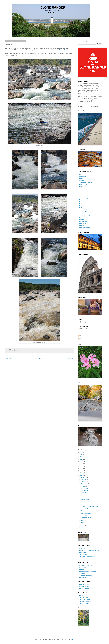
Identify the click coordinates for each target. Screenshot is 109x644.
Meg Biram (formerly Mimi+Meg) (88, 571)
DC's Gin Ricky (85, 488)
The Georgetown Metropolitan (87, 556)
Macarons (83, 511)
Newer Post (9, 359)
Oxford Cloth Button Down (86, 575)
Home (40, 359)
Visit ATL (82, 218)
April (82, 527)
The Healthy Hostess (85, 599)
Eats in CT (82, 188)
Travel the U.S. (83, 212)
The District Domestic (85, 597)
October (83, 482)
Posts (81, 336)
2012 (81, 475)
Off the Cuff (82, 573)
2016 (81, 466)
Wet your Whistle (84, 222)
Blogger (72, 639)
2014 (81, 471)
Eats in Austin (83, 186)
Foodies (81, 202)
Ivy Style (82, 569)
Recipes (81, 208)
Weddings (82, 220)
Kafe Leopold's (85, 509)
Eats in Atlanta (83, 184)
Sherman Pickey (85, 499)
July (82, 521)
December (84, 477)
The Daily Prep (83, 554)
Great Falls (84, 493)
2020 (81, 457)
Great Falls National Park (66, 50)
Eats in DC (82, 190)
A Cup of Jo (82, 548)
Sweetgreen (84, 502)
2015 (81, 468)
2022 (81, 452)
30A (80, 174)
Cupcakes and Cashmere (86, 565)
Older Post (71, 359)
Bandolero (83, 495)
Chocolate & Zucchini (85, 586)
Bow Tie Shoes (85, 504)
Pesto (82, 497)
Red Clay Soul (83, 577)
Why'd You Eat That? (85, 603)
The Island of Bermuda (85, 210)
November (84, 479)
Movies (81, 206)
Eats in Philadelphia (84, 198)
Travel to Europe (84, 214)
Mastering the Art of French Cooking (90, 506)
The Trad (82, 558)
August (83, 486)
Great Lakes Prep (84, 567)
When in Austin (83, 224)
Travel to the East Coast (86, 216)
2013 (81, 473)
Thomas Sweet (85, 515)
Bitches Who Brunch (85, 588)
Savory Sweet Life (84, 584)
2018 (81, 462)
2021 (81, 455)
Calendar (82, 180)
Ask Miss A (82, 595)
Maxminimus (83, 552)
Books (81, 178)
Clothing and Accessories (86, 182)
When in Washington (26, 352)
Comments (82, 339)
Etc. (80, 200)
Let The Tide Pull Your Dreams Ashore (89, 550)
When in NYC (83, 226)
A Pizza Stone (84, 490)
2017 (81, 464)
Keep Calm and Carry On (87, 513)
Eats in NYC (82, 196)
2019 (81, 459)
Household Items (84, 204)
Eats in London (83, 192)
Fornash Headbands (86, 518)
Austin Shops (83, 176)
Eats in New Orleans (85, 194)
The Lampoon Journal (85, 601)
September (84, 484)
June (82, 523)
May (82, 525)
